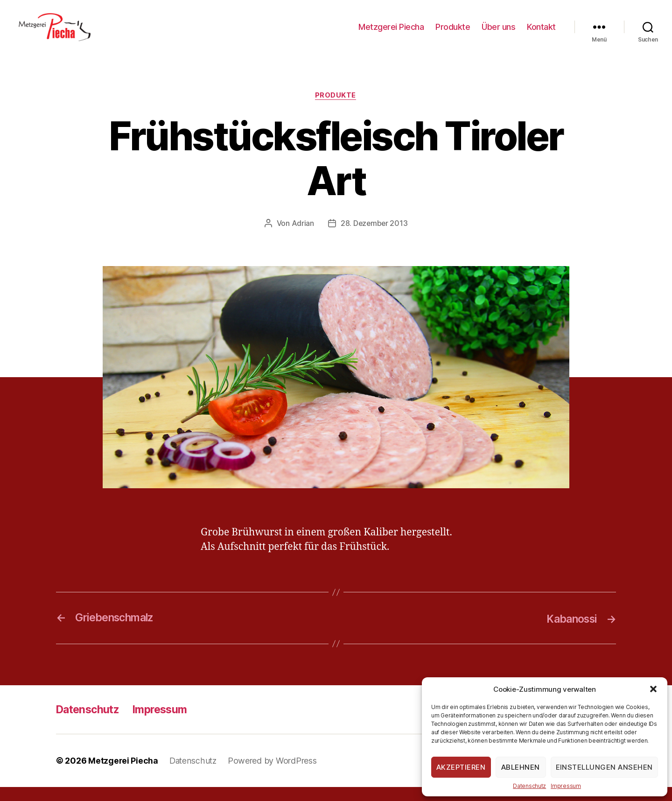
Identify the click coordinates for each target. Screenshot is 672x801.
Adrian (302, 238)
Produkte (453, 34)
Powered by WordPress (274, 775)
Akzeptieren (461, 767)
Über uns (498, 34)
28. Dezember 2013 (374, 238)
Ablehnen (521, 767)
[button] (653, 689)
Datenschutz (529, 786)
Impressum (566, 786)
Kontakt (541, 34)
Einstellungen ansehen (605, 767)
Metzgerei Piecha (391, 34)
